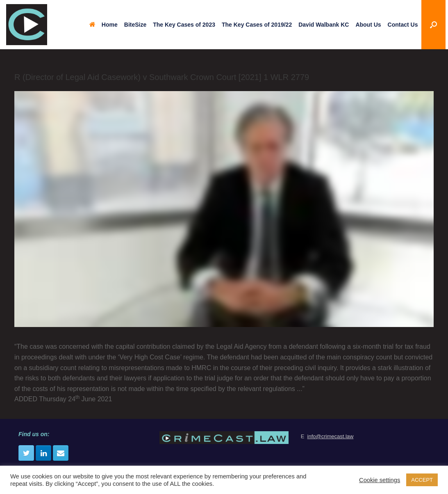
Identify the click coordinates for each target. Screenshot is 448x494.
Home (103, 25)
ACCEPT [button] (422, 480)
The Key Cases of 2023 (184, 25)
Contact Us (403, 25)
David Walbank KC (324, 25)
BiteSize (135, 25)
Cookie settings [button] (380, 480)
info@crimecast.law (331, 436)
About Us (368, 25)
